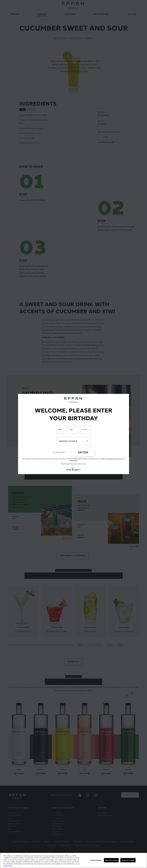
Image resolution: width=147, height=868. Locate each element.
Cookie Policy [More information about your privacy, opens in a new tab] (8, 866)
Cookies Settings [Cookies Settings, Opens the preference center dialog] (96, 860)
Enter (83, 452)
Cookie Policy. (73, 461)
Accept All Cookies (128, 860)
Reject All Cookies (111, 860)
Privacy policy (118, 459)
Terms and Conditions (108, 459)
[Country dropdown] (73, 441)
